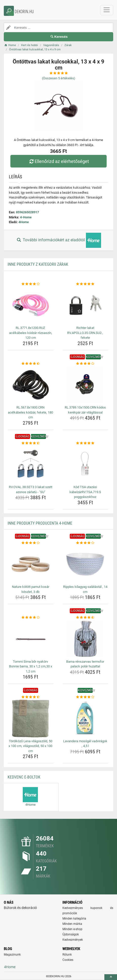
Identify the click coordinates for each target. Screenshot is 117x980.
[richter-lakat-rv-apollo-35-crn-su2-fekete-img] (85, 305)
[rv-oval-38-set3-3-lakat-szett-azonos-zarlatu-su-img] (31, 464)
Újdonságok (71, 934)
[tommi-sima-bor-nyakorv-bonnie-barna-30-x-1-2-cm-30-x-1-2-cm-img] (31, 639)
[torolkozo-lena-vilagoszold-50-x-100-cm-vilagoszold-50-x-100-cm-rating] (31, 697)
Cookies (68, 960)
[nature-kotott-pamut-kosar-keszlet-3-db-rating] (31, 543)
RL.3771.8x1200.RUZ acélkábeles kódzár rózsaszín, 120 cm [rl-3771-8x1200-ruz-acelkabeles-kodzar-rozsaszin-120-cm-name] (31, 333)
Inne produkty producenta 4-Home (40, 523)
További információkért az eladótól (58, 240)
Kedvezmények (73, 940)
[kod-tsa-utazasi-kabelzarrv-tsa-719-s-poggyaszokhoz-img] (85, 464)
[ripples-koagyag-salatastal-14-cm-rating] (85, 543)
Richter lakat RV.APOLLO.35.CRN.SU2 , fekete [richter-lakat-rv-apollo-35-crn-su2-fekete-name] (85, 333)
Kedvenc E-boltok (24, 777)
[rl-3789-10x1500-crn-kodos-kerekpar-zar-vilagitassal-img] (85, 385)
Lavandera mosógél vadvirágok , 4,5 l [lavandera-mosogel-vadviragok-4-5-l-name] (85, 744)
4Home (24, 222)
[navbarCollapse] (107, 10)
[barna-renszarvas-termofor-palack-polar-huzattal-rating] (85, 618)
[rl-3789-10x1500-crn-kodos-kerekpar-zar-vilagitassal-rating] (85, 364)
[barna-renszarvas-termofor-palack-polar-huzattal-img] (85, 639)
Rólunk (67, 955)
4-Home (26, 217)
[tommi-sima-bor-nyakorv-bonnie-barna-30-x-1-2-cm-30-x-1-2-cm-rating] (31, 618)
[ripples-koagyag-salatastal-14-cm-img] (85, 564)
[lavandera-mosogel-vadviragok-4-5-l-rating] (85, 697)
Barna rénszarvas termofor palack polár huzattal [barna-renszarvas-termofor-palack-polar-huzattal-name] (85, 664)
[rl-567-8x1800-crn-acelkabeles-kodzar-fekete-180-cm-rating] (31, 364)
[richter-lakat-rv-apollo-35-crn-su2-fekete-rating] (85, 284)
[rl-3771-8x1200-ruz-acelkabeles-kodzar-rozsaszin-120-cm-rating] (31, 284)
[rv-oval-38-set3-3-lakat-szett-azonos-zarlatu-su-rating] (31, 443)
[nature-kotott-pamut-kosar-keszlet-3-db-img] (31, 564)
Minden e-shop (72, 929)
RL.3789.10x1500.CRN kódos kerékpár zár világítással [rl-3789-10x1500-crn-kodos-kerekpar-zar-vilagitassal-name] (85, 410)
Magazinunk (12, 955)
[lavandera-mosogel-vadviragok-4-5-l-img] (85, 719)
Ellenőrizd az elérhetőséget (58, 161)
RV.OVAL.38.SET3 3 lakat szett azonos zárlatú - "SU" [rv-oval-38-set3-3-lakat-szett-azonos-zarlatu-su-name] (31, 489)
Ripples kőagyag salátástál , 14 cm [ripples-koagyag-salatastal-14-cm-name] (85, 589)
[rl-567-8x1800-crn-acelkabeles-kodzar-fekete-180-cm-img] (31, 385)
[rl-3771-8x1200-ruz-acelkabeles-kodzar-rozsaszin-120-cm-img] (31, 305)
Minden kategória (74, 919)
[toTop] (111, 977)
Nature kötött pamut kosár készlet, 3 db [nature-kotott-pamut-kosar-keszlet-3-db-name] (31, 589)
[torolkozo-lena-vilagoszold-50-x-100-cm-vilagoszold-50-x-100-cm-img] (31, 719)
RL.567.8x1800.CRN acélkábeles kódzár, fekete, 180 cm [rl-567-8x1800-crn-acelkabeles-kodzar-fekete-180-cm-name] (30, 412)
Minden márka (72, 924)
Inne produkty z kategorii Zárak (38, 264)
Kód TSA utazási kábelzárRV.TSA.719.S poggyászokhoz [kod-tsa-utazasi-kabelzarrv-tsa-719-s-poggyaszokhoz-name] (85, 492)
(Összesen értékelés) (59, 78)
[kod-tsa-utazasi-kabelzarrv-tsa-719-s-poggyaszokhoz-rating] (85, 443)
